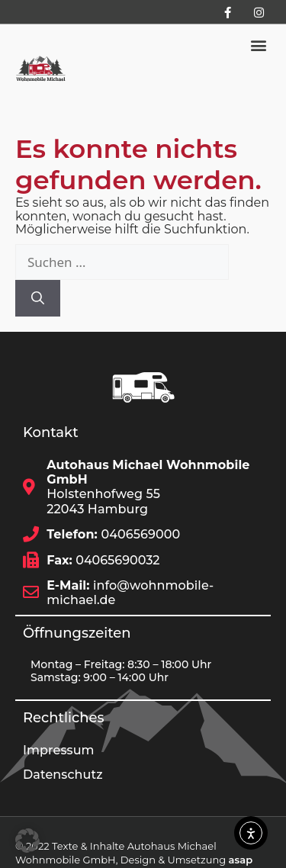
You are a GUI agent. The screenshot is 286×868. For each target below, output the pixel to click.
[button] (258, 45)
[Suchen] (38, 298)
